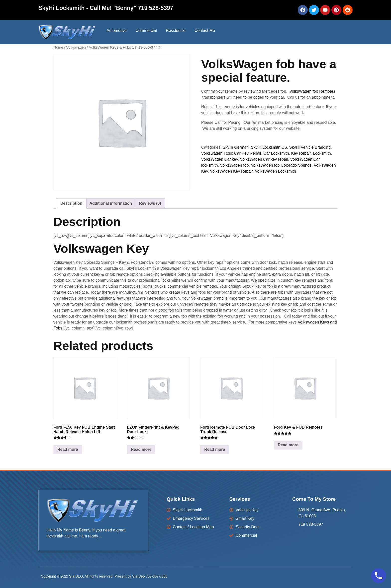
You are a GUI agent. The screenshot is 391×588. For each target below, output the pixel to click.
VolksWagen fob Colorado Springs (281, 165)
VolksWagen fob (234, 165)
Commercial (146, 31)
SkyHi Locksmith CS (269, 147)
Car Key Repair (248, 153)
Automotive (116, 31)
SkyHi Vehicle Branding (310, 147)
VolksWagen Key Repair (231, 171)
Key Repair (301, 153)
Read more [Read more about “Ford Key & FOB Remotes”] (288, 445)
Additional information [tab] (111, 203)
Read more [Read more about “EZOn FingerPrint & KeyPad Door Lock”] (141, 449)
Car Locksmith (276, 153)
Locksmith (322, 153)
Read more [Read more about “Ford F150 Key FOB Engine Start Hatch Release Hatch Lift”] (68, 449)
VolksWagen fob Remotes (312, 91)
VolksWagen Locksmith (275, 171)
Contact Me (205, 31)
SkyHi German (236, 147)
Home (58, 47)
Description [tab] (71, 203)
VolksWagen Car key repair (264, 159)
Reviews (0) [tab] (150, 203)
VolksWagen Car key (220, 159)
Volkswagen (76, 47)
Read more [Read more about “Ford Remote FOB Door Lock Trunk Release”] (215, 449)
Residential (176, 31)
